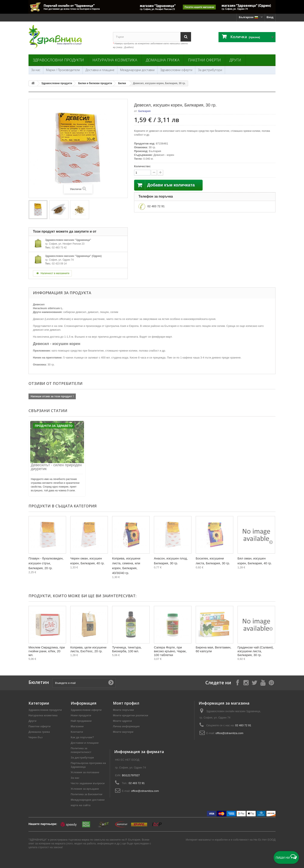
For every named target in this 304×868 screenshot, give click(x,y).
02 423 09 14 (59, 264)
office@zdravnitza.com (229, 733)
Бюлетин (39, 682)
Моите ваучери (123, 732)
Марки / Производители (63, 70)
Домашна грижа (163, 60)
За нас (36, 70)
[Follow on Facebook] (237, 683)
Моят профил (126, 703)
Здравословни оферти (176, 70)
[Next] (271, 542)
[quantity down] (160, 173)
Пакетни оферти (204, 60)
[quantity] (142, 173)
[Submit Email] (111, 683)
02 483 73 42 (59, 248)
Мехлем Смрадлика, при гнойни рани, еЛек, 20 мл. (47, 651)
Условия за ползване (85, 772)
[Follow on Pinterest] (271, 683)
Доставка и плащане (100, 70)
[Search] (186, 37)
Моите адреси (122, 721)
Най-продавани (81, 721)
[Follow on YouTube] (263, 683)
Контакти (77, 732)
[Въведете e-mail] (84, 683)
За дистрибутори (210, 70)
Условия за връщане (85, 789)
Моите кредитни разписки (131, 715)
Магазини (77, 726)
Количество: (142, 166)
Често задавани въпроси (88, 783)
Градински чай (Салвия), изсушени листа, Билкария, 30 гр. (256, 651)
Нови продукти (81, 715)
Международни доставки (137, 70)
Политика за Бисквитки (87, 794)
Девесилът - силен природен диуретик (56, 467)
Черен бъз (36, 737)
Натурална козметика (115, 60)
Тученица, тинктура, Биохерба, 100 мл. (127, 649)
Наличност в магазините (52, 273)
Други (235, 60)
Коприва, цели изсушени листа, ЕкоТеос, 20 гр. (88, 649)
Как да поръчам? (82, 737)
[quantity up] (154, 173)
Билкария (144, 111)
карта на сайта (81, 805)
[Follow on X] (254, 683)
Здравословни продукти (58, 60)
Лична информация (126, 726)
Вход (270, 17)
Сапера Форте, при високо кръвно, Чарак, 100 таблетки (170, 651)
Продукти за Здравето (54, 426)
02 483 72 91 (156, 206)
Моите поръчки (123, 710)
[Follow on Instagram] (246, 683)
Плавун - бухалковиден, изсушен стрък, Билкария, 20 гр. (46, 563)
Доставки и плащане (85, 743)
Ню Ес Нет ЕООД (264, 840)
